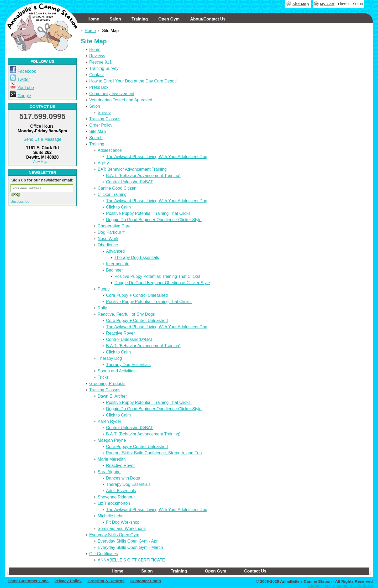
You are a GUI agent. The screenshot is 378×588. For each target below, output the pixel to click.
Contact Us (255, 571)
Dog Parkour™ (112, 232)
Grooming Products (107, 384)
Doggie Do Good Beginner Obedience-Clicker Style (154, 220)
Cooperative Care (114, 226)
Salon (115, 19)
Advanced (115, 251)
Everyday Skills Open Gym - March (130, 547)
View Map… (42, 162)
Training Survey (104, 68)
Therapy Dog (110, 358)
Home (93, 19)
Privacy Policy (68, 581)
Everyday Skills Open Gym (114, 535)
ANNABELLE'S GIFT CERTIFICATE (131, 560)
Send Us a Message (43, 139)
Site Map (301, 4)
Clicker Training (112, 194)
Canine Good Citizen (117, 188)
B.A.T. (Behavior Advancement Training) (143, 176)
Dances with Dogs (123, 478)
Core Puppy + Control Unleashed (137, 295)
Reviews (97, 56)
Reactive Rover (120, 333)
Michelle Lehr (110, 516)
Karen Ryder (109, 421)
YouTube (26, 88)
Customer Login (146, 581)
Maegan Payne (112, 440)
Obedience (108, 245)
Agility (103, 163)
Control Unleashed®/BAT (130, 182)
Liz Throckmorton (114, 503)
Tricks (103, 377)
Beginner (114, 270)
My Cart (327, 4)
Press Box (99, 87)
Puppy (104, 289)
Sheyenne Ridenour (116, 497)
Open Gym (169, 19)
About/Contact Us (208, 19)
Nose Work (108, 239)
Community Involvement (112, 94)
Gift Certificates (104, 554)
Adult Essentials (121, 491)
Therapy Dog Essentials (137, 257)
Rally (102, 308)
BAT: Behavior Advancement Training (132, 169)
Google (24, 96)
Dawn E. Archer (112, 396)
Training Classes (105, 119)
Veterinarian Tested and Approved (121, 100)
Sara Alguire (109, 472)
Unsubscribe (20, 202)
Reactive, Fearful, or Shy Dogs (126, 314)
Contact (96, 75)
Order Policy (101, 125)
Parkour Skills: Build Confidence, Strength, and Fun (154, 453)
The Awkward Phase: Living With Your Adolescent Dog (157, 157)
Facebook (27, 71)
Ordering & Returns (106, 581)
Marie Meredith (112, 459)
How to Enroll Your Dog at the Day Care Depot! (133, 81)
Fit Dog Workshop (123, 522)
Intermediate (118, 264)
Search (96, 138)
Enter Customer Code (28, 581)
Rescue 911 (100, 62)
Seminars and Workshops (122, 529)
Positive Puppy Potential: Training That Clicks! (149, 213)
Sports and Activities (117, 371)
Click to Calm (118, 207)
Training (140, 19)
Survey (104, 113)
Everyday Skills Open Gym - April (129, 541)
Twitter (23, 79)
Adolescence (110, 150)
